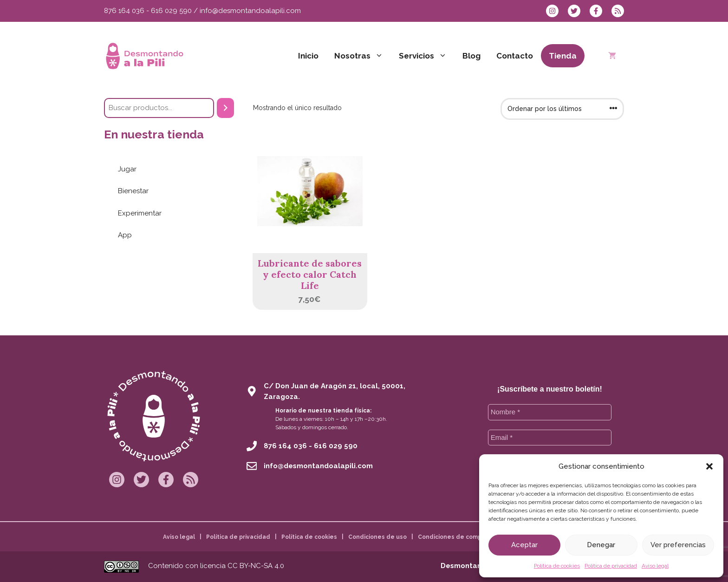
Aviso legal (655, 566)
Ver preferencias (678, 545)
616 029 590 (171, 11)
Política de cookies (557, 566)
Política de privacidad (611, 566)
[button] (709, 466)
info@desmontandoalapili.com (250, 11)
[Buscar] (225, 108)
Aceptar (524, 545)
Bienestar (133, 191)
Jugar (127, 169)
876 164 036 (124, 11)
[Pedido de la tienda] (562, 109)
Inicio (308, 56)
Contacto (515, 56)
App (125, 235)
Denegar (601, 545)
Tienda (563, 56)
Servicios (427, 56)
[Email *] (550, 438)
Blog (471, 56)
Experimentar (140, 213)
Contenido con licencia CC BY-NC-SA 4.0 (216, 566)
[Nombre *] (550, 412)
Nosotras (363, 56)
